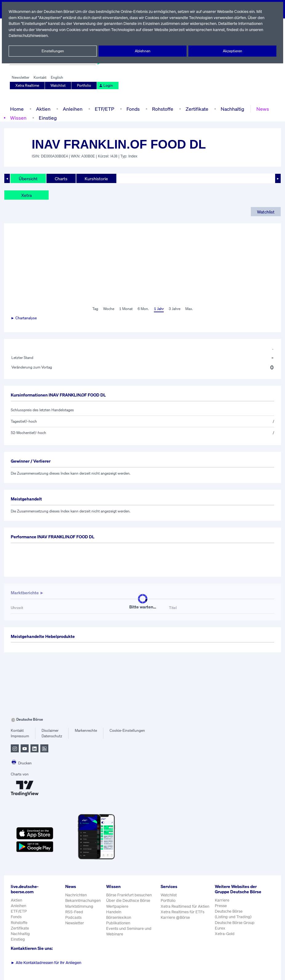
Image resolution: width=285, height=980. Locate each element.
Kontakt (40, 78)
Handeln (114, 912)
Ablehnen (143, 51)
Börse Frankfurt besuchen (130, 895)
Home (17, 109)
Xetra (26, 195)
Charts (60, 178)
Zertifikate (196, 109)
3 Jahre (175, 309)
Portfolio (84, 86)
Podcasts (73, 917)
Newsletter (20, 78)
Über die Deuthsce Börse (129, 900)
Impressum (20, 736)
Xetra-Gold (225, 939)
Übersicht (28, 178)
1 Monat (125, 309)
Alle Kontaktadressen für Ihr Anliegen (46, 963)
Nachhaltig (231, 109)
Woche (108, 309)
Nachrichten (76, 895)
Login (106, 86)
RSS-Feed (75, 912)
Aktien (42, 109)
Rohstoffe (162, 109)
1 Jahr (158, 309)
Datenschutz (52, 736)
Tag (94, 309)
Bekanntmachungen (83, 900)
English (56, 78)
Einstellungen (53, 51)
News (261, 109)
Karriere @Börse (176, 917)
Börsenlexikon (119, 917)
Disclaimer (50, 731)
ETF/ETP (103, 109)
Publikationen (118, 923)
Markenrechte (86, 731)
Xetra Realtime (28, 86)
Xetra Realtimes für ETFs (183, 912)
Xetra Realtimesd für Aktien (185, 906)
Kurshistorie (95, 178)
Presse (221, 911)
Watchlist (58, 86)
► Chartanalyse (24, 318)
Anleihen (71, 109)
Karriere (222, 905)
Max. (190, 309)
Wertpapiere (117, 906)
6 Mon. (143, 309)
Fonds (132, 109)
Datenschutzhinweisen (29, 36)
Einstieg (47, 118)
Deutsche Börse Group (235, 928)
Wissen (18, 118)
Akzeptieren (232, 51)
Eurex (220, 933)
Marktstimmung (79, 906)
